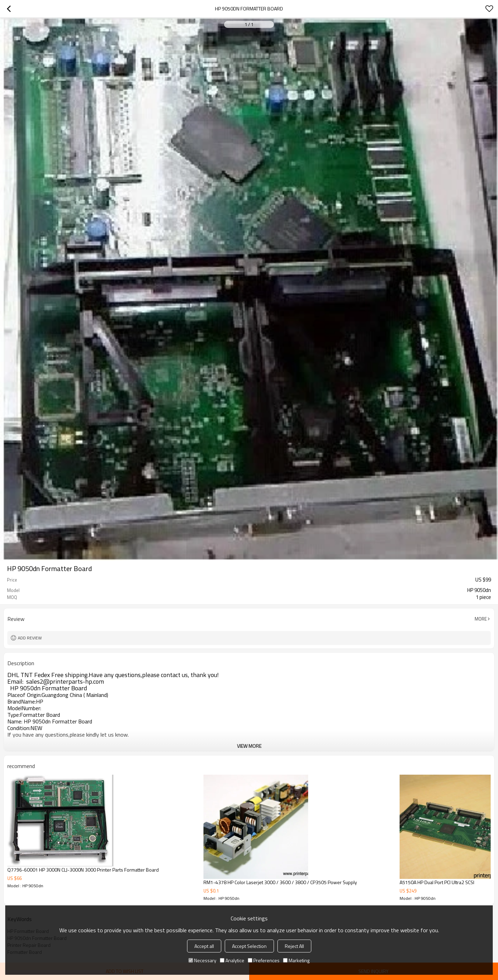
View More (249, 746)
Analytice (232, 960)
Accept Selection (249, 946)
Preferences (264, 960)
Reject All (294, 946)
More (481, 619)
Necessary (202, 960)
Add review (30, 638)
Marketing (296, 960)
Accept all (204, 946)
